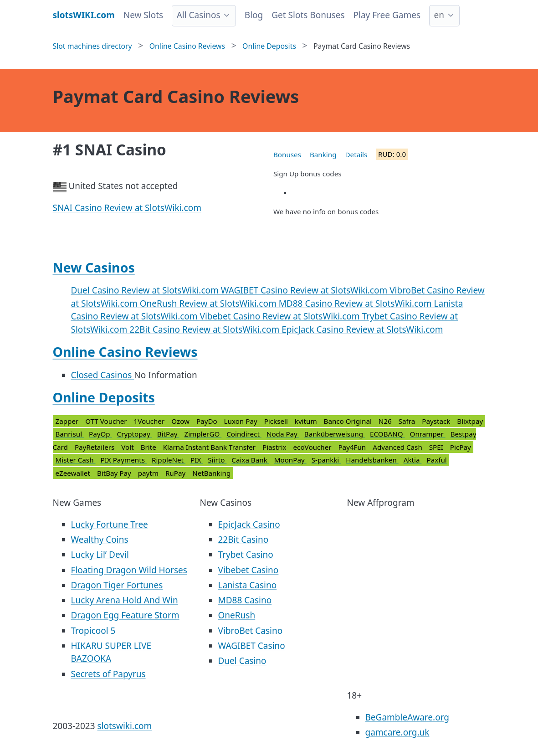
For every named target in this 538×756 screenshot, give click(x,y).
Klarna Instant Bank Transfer (210, 447)
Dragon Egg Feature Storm (125, 615)
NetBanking (211, 473)
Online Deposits (104, 397)
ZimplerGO (203, 434)
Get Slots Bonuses (308, 15)
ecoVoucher (313, 447)
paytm (149, 473)
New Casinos (94, 267)
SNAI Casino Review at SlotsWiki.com (127, 208)
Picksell (277, 421)
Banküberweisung (335, 434)
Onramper (428, 434)
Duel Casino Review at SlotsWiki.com (146, 290)
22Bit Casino (243, 540)
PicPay (461, 447)
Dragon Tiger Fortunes (117, 585)
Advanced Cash (398, 447)
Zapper (68, 421)
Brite (149, 447)
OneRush (237, 615)
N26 (386, 421)
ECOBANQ (387, 434)
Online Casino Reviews (125, 352)
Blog (254, 15)
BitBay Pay (115, 473)
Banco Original (349, 421)
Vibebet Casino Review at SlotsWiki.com (281, 316)
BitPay (168, 434)
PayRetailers (95, 447)
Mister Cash (76, 460)
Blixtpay (470, 421)
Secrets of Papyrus (108, 674)
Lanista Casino (248, 585)
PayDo (208, 421)
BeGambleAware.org (407, 717)
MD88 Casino (245, 600)
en (439, 15)
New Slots (143, 15)
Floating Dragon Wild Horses (129, 570)
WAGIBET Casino (252, 646)
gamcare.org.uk (397, 732)
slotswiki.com (125, 726)
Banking (323, 154)
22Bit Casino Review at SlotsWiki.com (205, 329)
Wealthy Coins (100, 540)
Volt (128, 447)
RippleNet (169, 460)
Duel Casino (242, 661)
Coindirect (244, 434)
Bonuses (287, 154)
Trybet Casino (246, 555)
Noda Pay (283, 434)
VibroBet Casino (251, 631)
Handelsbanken (372, 460)
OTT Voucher (107, 421)
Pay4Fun (353, 447)
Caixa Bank (250, 460)
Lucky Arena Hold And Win (125, 600)
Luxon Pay (242, 421)
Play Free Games (387, 15)
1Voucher (150, 421)
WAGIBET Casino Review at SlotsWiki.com (305, 290)
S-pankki (326, 460)
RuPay (176, 473)
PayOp (100, 434)
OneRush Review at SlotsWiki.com (209, 303)
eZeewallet (74, 473)
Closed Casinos (103, 375)
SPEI (437, 447)
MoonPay (290, 460)
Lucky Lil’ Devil (100, 555)
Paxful (436, 460)
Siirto (217, 460)
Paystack (437, 421)
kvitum (307, 421)
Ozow (181, 421)
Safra (408, 421)
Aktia (413, 460)
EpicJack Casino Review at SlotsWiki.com (362, 329)
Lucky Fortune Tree (110, 525)
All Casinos (199, 15)
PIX (197, 460)
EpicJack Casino (249, 525)
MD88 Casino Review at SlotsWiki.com (356, 303)
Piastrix (275, 447)
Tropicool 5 (93, 631)
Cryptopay (135, 434)
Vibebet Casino (249, 570)
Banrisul (70, 434)
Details (356, 154)
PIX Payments (123, 460)
